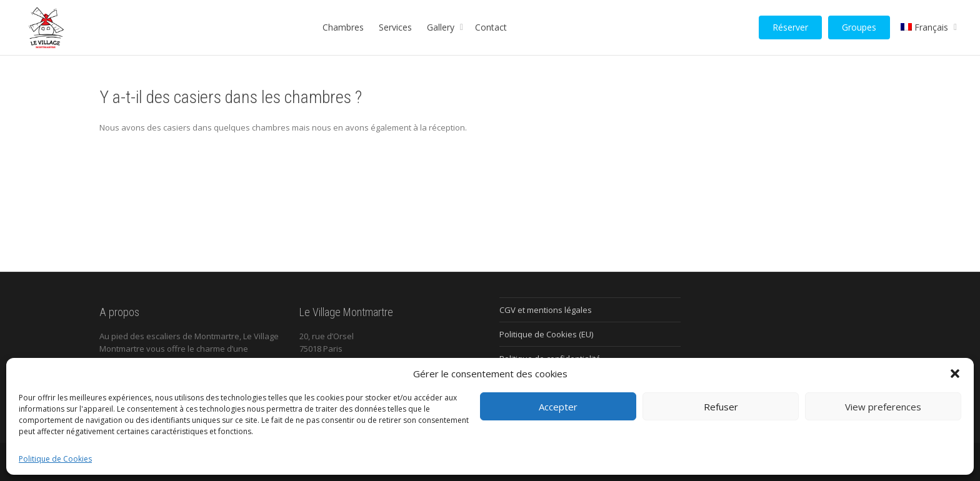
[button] (955, 374)
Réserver (790, 27)
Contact (491, 27)
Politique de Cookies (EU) (546, 334)
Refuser (721, 407)
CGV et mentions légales (546, 310)
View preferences (883, 407)
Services (395, 27)
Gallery (442, 27)
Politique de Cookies (55, 459)
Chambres (343, 27)
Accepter (558, 407)
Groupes (859, 27)
